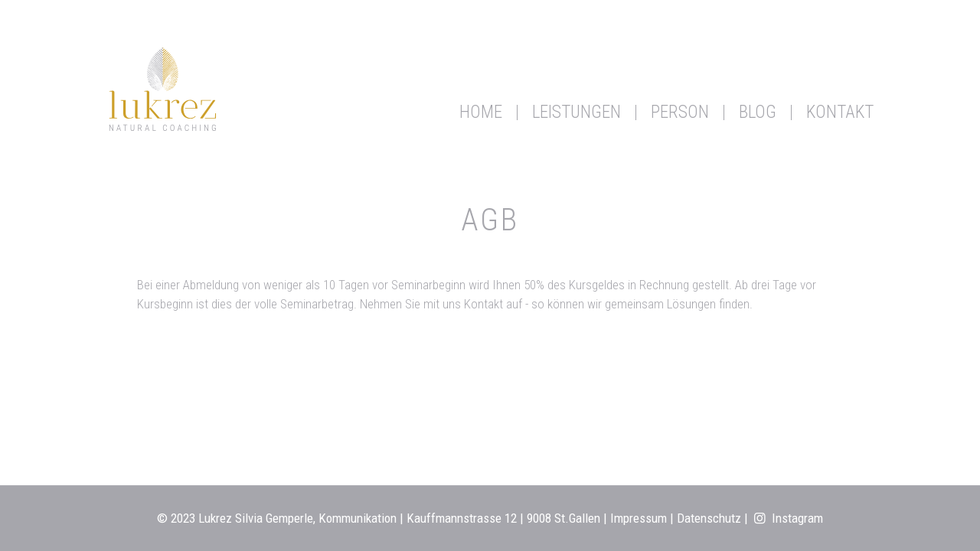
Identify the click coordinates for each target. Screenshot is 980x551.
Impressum (639, 518)
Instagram (787, 518)
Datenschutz (709, 518)
